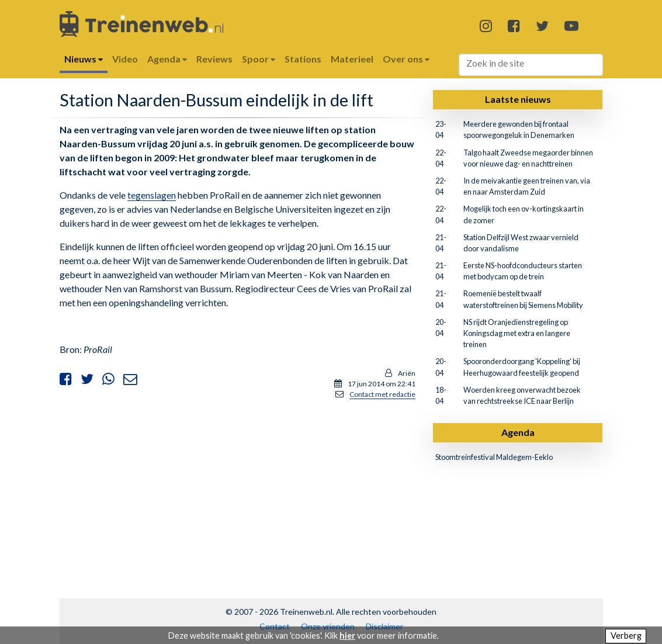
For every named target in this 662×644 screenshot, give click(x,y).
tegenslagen (152, 195)
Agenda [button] (167, 59)
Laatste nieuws (518, 99)
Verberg (626, 636)
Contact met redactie (382, 394)
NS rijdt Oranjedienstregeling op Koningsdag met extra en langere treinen (517, 333)
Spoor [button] (259, 59)
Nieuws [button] (84, 59)
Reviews (214, 59)
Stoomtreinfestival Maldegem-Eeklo (494, 457)
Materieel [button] (352, 59)
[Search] (531, 65)
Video (125, 59)
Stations (303, 59)
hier (347, 636)
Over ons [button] (406, 59)
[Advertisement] (237, 491)
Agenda (518, 432)
